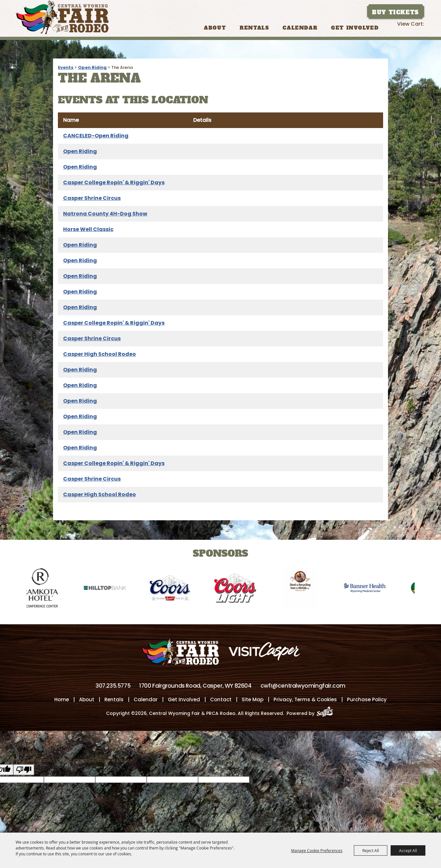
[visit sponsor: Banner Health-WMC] (371, 589)
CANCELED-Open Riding (96, 136)
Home (62, 700)
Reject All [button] (371, 850)
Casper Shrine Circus (92, 198)
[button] (8, 583)
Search (391, 27)
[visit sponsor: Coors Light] (241, 589)
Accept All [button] (408, 850)
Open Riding (92, 67)
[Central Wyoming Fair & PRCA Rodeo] (62, 17)
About (215, 28)
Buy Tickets (395, 12)
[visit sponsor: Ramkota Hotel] (46, 589)
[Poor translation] (24, 770)
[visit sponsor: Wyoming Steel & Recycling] (306, 589)
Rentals (254, 28)
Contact (221, 700)
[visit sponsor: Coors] (176, 589)
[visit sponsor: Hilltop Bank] (111, 589)
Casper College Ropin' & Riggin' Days (114, 182)
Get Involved (355, 28)
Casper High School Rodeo (100, 354)
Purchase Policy (367, 700)
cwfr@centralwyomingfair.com (303, 686)
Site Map (253, 700)
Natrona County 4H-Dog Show (105, 214)
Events (66, 67)
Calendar (300, 28)
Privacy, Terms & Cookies (305, 700)
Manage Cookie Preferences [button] (317, 850)
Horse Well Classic (88, 229)
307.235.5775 (113, 686)
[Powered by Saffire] (327, 714)
